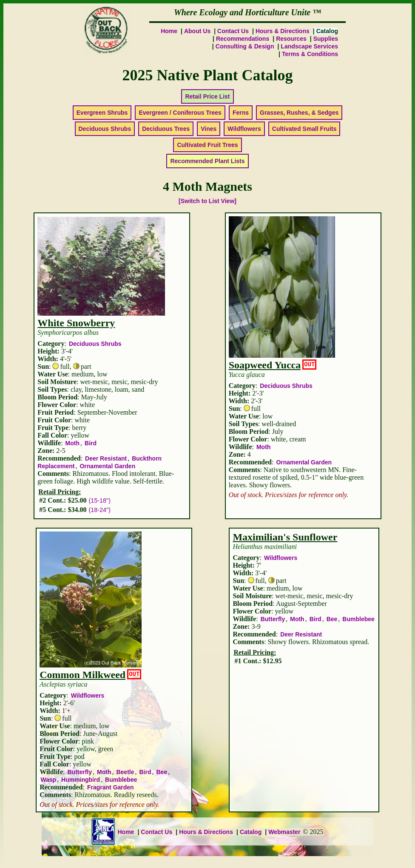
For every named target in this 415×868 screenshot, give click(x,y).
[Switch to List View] (207, 201)
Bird (91, 443)
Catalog (251, 832)
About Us (197, 31)
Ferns (241, 113)
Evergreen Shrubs (102, 113)
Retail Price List (207, 96)
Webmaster (284, 832)
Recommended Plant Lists (207, 161)
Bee (162, 772)
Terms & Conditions (310, 54)
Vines (209, 129)
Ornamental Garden (107, 466)
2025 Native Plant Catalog (208, 75)
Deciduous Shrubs (105, 129)
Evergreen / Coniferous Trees (180, 113)
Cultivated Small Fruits (304, 129)
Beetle (125, 772)
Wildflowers (244, 129)
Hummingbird (81, 780)
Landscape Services (309, 46)
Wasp (48, 780)
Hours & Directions (283, 31)
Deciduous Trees (166, 129)
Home (169, 31)
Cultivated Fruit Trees (207, 145)
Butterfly (80, 772)
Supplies (326, 39)
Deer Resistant (106, 458)
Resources (291, 39)
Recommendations (243, 39)
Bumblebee (121, 780)
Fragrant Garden (111, 787)
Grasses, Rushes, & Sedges (299, 113)
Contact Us (233, 31)
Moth (72, 443)
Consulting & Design (245, 46)
